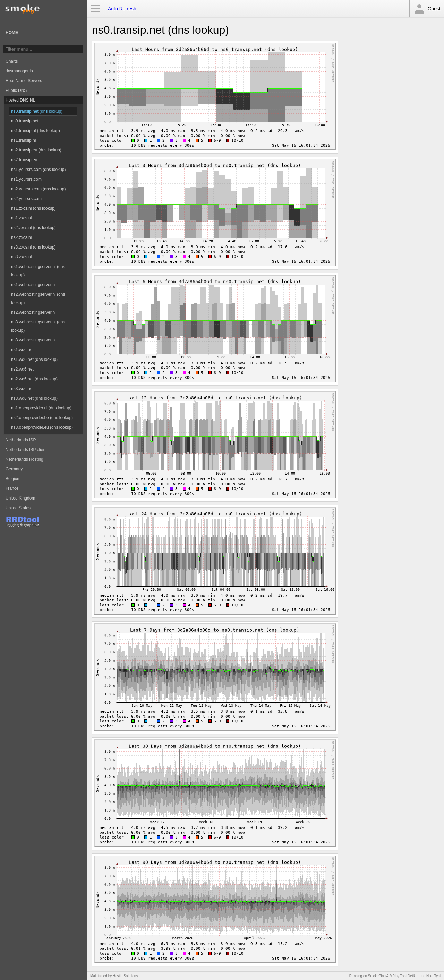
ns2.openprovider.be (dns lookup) (42, 418)
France (12, 488)
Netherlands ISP (21, 440)
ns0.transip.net (25, 121)
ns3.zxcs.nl (21, 257)
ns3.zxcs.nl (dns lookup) (33, 247)
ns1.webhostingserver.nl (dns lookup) (38, 271)
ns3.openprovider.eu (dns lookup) (42, 427)
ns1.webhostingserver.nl (33, 285)
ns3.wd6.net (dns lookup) (34, 398)
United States (18, 508)
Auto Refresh (122, 9)
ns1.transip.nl (23, 140)
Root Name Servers (24, 81)
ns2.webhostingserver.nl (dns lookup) (38, 298)
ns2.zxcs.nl (21, 237)
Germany (14, 469)
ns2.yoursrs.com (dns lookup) (38, 189)
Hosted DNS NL (20, 100)
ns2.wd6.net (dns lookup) (34, 379)
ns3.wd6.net (22, 389)
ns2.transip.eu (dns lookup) (36, 150)
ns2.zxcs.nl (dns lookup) (33, 228)
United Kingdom (20, 498)
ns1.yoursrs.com (26, 179)
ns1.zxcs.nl (21, 218)
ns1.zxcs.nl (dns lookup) (33, 208)
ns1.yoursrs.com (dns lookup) (38, 170)
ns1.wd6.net (22, 350)
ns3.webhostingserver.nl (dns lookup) (38, 326)
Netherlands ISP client (26, 450)
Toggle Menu (95, 9)
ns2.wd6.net (22, 369)
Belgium (13, 479)
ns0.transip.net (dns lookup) (37, 111)
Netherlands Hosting (24, 459)
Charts (12, 61)
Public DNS (16, 90)
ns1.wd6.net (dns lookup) (34, 359)
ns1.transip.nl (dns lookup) (36, 131)
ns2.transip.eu (24, 160)
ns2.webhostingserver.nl (33, 312)
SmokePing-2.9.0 (381, 976)
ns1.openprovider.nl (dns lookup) (41, 408)
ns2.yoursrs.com (26, 199)
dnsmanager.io (19, 71)
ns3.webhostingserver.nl (33, 340)
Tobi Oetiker (409, 976)
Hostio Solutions (125, 976)
